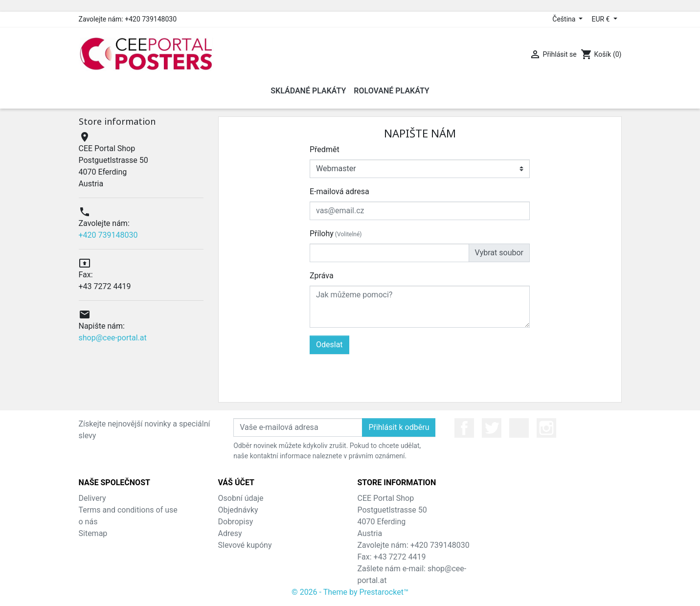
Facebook (464, 428)
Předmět (325, 149)
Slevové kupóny (245, 545)
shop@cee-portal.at (113, 338)
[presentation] (455, 373)
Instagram (546, 428)
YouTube (519, 428)
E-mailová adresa (339, 191)
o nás (88, 522)
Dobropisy (236, 522)
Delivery (92, 498)
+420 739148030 (108, 235)
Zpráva (322, 276)
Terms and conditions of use (128, 510)
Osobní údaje (241, 498)
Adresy (230, 533)
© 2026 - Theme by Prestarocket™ (350, 592)
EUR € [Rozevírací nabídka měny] (601, 19)
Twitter (492, 428)
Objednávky (238, 510)
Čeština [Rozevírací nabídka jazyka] (565, 19)
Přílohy (336, 234)
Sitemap (93, 533)
